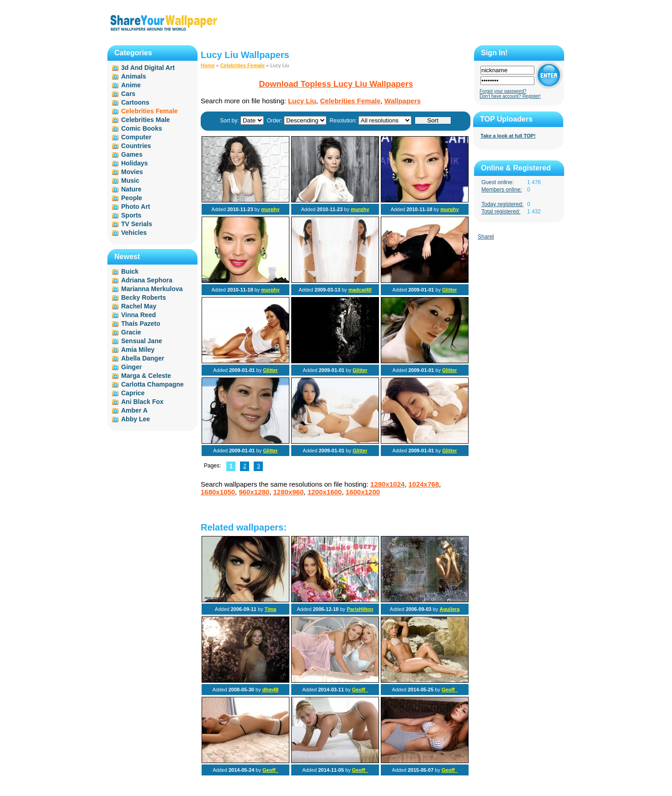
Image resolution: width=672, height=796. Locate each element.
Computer (136, 137)
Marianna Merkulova (152, 289)
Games (132, 154)
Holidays (134, 163)
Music (130, 180)
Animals (133, 76)
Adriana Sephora (147, 280)
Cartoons (135, 102)
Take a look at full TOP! (508, 136)
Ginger (131, 367)
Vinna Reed (139, 315)
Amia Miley (138, 350)
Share (485, 237)
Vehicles (134, 233)
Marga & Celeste (146, 376)
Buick (130, 271)
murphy (270, 209)
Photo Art (136, 207)
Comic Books (141, 128)
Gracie (131, 332)
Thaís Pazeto (141, 324)
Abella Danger (143, 358)
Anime (131, 85)
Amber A (134, 410)
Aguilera (449, 609)
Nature (131, 189)
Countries (136, 146)
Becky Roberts (144, 297)
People (132, 198)
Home (208, 65)
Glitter (449, 290)
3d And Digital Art (148, 68)
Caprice (133, 393)
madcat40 (360, 290)
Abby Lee (136, 419)
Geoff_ (360, 690)
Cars (128, 94)
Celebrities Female (243, 65)
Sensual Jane (142, 341)
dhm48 (270, 690)
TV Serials (137, 224)
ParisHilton (360, 609)
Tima (270, 609)
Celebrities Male (146, 120)
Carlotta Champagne (152, 384)
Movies (132, 172)
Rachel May (139, 306)
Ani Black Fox (142, 402)
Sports (131, 215)
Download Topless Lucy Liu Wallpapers (336, 84)
